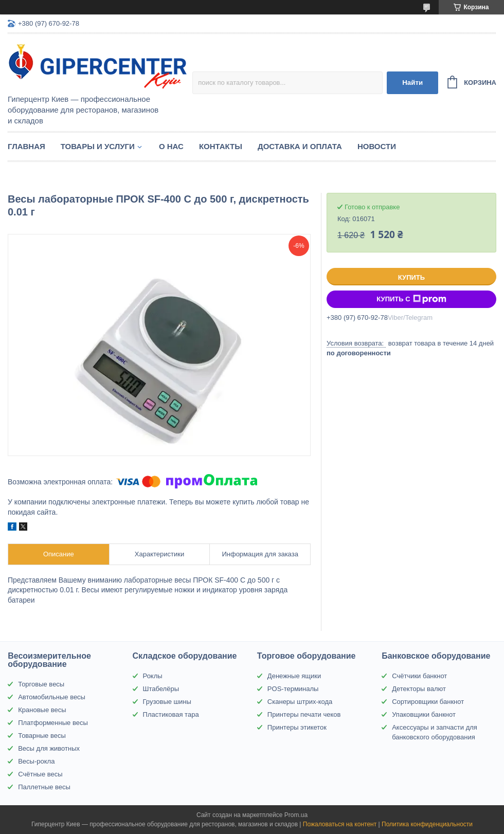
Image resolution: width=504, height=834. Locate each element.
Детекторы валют (419, 689)
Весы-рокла (36, 761)
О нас (171, 146)
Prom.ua (296, 815)
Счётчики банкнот (419, 676)
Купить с (411, 299)
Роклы (153, 676)
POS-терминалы (293, 689)
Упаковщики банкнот (424, 714)
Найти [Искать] (412, 83)
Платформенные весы (53, 723)
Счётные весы (40, 774)
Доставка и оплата (300, 146)
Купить (411, 277)
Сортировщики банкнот (428, 702)
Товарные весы (42, 736)
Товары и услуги (98, 146)
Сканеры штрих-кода (300, 702)
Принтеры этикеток (297, 727)
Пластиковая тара (171, 714)
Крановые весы (42, 710)
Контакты (221, 146)
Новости (377, 146)
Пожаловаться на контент (340, 824)
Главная (26, 146)
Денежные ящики (294, 676)
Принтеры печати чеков (304, 714)
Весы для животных (49, 748)
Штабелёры (161, 689)
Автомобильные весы (52, 697)
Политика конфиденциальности (427, 824)
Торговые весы (41, 684)
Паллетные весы (44, 787)
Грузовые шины (167, 702)
